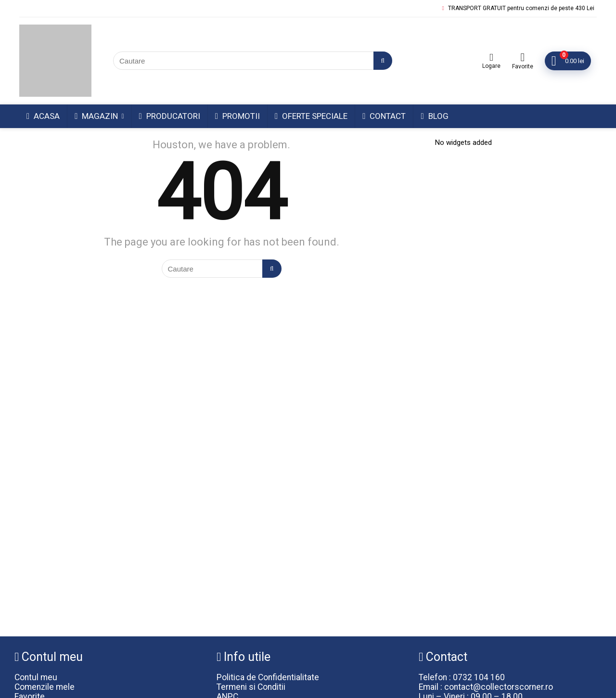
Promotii (237, 116)
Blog (434, 116)
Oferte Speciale (311, 116)
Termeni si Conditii (251, 687)
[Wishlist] (522, 57)
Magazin (96, 116)
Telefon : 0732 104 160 (462, 677)
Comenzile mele (45, 687)
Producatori (170, 116)
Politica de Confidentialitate (268, 677)
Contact (384, 116)
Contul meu (36, 677)
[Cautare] (383, 61)
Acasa (43, 116)
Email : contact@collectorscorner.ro (486, 687)
